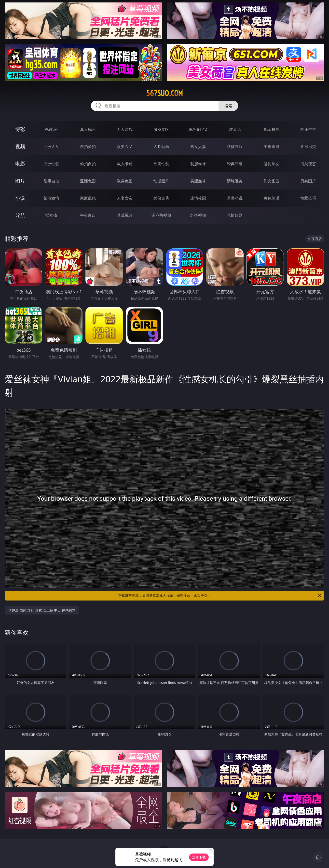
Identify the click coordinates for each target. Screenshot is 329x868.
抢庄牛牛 (308, 129)
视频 (20, 146)
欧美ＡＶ (125, 147)
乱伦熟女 (272, 164)
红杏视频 (198, 215)
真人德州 (88, 129)
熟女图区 (272, 181)
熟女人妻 (198, 147)
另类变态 (308, 164)
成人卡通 (125, 164)
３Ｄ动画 (161, 147)
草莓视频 (125, 215)
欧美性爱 (161, 164)
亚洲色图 (88, 181)
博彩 (20, 129)
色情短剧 (235, 215)
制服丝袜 (198, 164)
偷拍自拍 (88, 164)
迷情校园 (198, 198)
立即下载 (199, 857)
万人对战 (125, 129)
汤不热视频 (161, 215)
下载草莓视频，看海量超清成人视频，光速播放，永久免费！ (220, 596)
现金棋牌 (272, 129)
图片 (20, 181)
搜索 (228, 106)
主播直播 (272, 147)
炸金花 (235, 129)
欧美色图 (125, 181)
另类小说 (235, 198)
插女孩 (51, 215)
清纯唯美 (235, 181)
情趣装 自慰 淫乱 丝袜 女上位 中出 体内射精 (42, 610)
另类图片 (308, 181)
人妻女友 (125, 198)
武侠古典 (161, 198)
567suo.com (164, 93)
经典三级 (235, 164)
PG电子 (51, 129)
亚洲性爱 (51, 164)
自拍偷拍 (88, 147)
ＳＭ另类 (308, 147)
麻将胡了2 (198, 129)
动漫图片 (161, 181)
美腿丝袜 (198, 181)
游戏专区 (161, 129)
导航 (20, 215)
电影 (20, 164)
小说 (20, 198)
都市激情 (51, 198)
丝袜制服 (235, 147)
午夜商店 (88, 215)
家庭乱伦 (88, 198)
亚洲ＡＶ (51, 147)
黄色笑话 (272, 198)
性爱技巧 (308, 198)
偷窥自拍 (51, 181)
